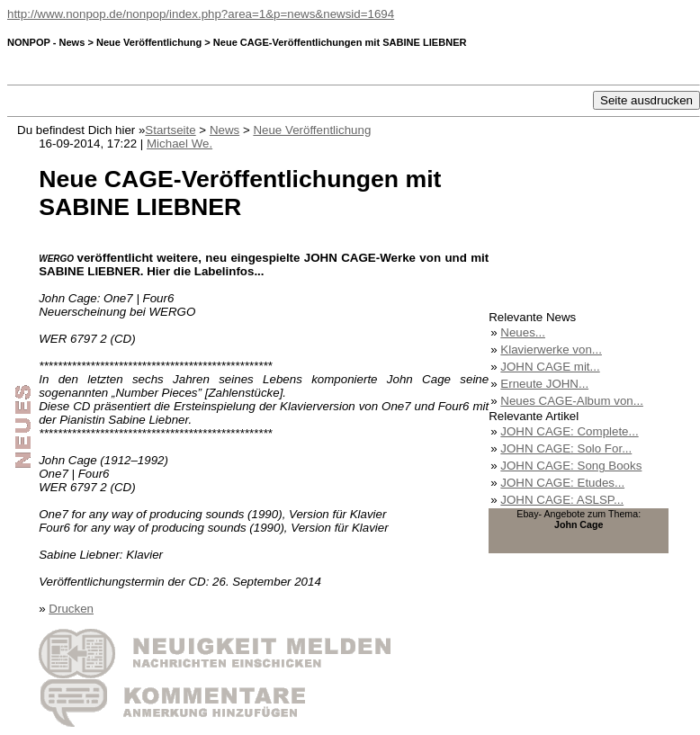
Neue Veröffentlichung (312, 130)
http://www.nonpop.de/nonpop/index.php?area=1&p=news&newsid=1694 (201, 14)
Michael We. (179, 143)
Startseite (170, 130)
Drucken (71, 609)
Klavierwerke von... (551, 350)
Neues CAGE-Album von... (572, 401)
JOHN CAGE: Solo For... (566, 448)
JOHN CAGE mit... (550, 367)
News (224, 130)
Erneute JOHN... (544, 384)
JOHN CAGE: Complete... (569, 431)
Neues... (523, 332)
